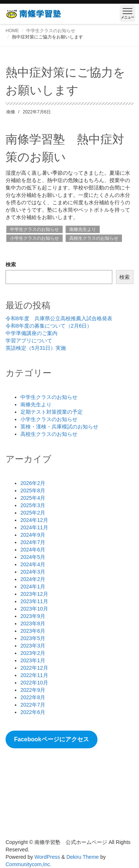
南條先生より (83, 229)
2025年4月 (33, 498)
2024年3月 (33, 572)
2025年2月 (33, 513)
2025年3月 (33, 505)
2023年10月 (34, 609)
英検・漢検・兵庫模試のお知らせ (59, 427)
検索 (11, 264)
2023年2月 (33, 653)
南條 (11, 112)
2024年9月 (33, 535)
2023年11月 (34, 601)
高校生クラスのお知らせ (94, 238)
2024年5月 (33, 557)
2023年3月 (33, 646)
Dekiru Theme (83, 857)
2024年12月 (34, 520)
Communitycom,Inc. (29, 864)
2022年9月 (33, 690)
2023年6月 (33, 631)
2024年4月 (33, 564)
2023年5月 (33, 638)
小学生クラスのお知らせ (34, 238)
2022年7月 (33, 705)
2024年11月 (34, 527)
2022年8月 (33, 697)
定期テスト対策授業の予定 (52, 412)
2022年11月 (34, 675)
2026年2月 (33, 483)
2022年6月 (33, 712)
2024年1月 (33, 587)
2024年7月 (33, 542)
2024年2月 (33, 579)
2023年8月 (33, 623)
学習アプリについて (29, 341)
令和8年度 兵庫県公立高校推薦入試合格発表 (59, 318)
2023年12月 (34, 594)
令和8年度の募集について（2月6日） (49, 326)
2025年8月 (33, 491)
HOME (12, 31)
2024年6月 (33, 550)
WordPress (47, 857)
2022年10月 (34, 683)
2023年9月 (33, 616)
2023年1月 (33, 660)
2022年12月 (34, 668)
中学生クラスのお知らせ (51, 31)
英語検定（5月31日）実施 (36, 348)
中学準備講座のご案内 (32, 333)
